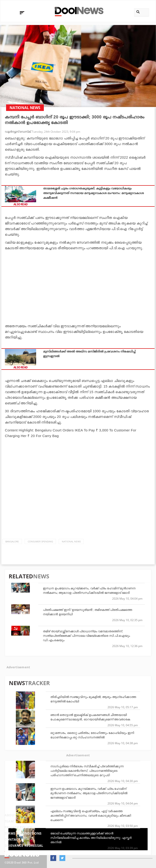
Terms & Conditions (23, 833)
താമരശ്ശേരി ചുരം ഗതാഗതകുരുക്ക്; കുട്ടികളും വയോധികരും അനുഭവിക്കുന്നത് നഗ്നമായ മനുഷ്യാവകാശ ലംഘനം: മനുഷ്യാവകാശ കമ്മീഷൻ (93, 193)
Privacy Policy (18, 827)
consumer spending (40, 541)
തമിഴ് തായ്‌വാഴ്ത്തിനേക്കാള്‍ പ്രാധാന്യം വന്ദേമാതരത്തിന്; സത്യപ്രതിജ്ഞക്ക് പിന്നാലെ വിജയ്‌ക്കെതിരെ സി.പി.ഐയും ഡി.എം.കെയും (86, 636)
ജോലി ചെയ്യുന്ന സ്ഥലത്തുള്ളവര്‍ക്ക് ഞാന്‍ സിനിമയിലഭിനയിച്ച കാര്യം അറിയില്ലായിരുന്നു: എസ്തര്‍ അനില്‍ (91, 838)
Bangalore (12, 541)
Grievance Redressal (24, 845)
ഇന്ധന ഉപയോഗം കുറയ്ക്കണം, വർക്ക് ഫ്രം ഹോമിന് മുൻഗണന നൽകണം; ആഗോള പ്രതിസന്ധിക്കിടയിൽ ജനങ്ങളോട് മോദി (89, 793)
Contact (12, 839)
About (10, 815)
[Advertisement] (78, 286)
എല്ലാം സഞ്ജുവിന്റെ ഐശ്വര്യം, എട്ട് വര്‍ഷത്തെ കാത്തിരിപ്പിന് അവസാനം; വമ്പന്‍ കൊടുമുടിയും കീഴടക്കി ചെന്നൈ (91, 816)
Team (9, 821)
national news (71, 541)
